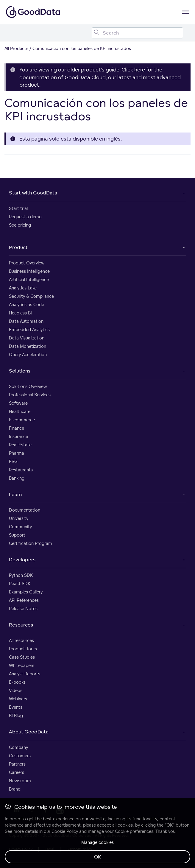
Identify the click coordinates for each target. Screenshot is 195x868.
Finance (17, 428)
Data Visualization (27, 338)
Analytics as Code (26, 304)
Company (18, 747)
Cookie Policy (65, 831)
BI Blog (16, 715)
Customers (20, 756)
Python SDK (21, 575)
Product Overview (27, 263)
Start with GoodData (33, 193)
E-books (17, 682)
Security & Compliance (31, 296)
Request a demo (25, 217)
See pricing (20, 225)
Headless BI (20, 313)
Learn (15, 494)
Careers (17, 772)
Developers (22, 560)
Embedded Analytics (29, 329)
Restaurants (21, 470)
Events (16, 707)
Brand (15, 789)
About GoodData (29, 732)
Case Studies (22, 657)
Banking (17, 478)
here (140, 70)
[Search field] (137, 33)
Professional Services (30, 395)
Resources (21, 625)
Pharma (17, 453)
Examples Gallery (26, 592)
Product (18, 247)
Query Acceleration (28, 354)
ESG (13, 461)
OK (98, 857)
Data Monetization (28, 346)
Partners (17, 764)
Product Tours (23, 649)
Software (18, 403)
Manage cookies (97, 842)
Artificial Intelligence (29, 279)
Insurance (18, 436)
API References (24, 600)
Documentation (25, 510)
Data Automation (26, 321)
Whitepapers (22, 665)
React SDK (20, 583)
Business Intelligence (29, 271)
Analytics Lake (23, 288)
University (19, 518)
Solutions (20, 371)
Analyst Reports (25, 674)
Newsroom (20, 781)
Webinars (18, 699)
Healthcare (20, 411)
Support (17, 535)
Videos (16, 690)
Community (20, 527)
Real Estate (20, 445)
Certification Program (31, 543)
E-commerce (22, 420)
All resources (21, 640)
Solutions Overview (28, 386)
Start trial (18, 208)
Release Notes (23, 608)
